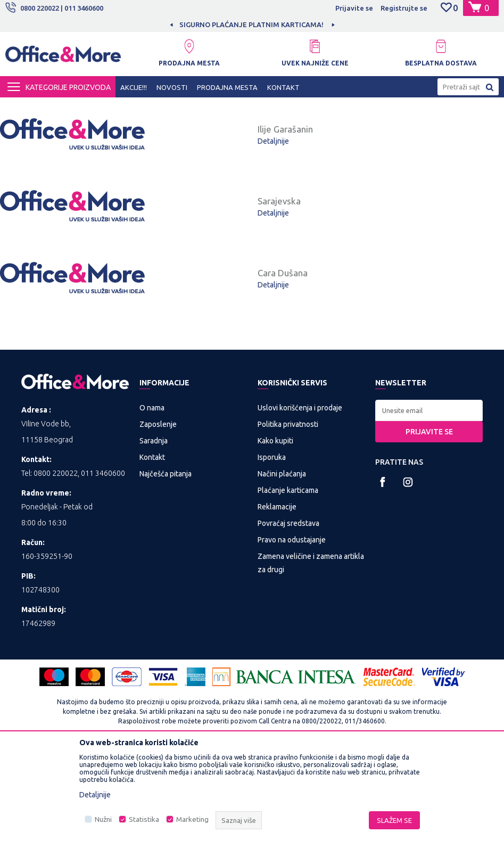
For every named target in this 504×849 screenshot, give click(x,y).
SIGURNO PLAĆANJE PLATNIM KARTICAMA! (251, 24)
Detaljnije (273, 167)
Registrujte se (404, 8)
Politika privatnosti (288, 522)
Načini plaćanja (282, 571)
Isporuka (272, 555)
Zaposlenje (158, 522)
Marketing (192, 819)
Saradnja (154, 538)
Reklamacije (277, 604)
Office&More (26, 107)
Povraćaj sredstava (288, 621)
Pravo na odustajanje (292, 637)
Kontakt (152, 555)
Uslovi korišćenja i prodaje (300, 505)
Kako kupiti (275, 538)
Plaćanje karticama (288, 588)
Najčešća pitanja (166, 571)
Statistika (144, 819)
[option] (252, 24)
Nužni (103, 819)
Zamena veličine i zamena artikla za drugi (311, 660)
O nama (152, 505)
